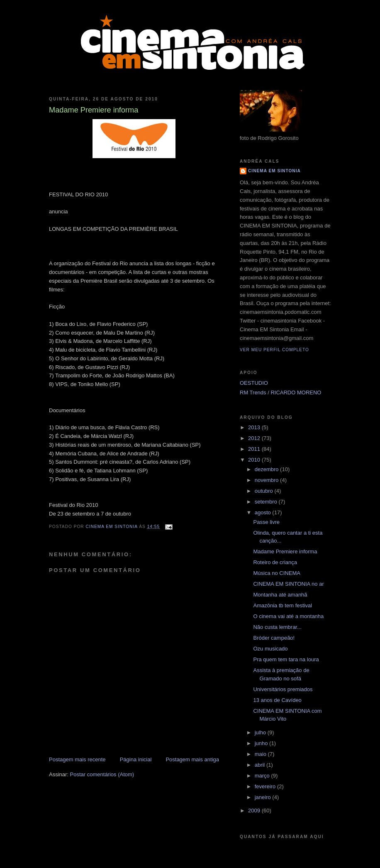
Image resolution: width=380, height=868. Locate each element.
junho (262, 743)
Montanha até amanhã (280, 595)
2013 (255, 427)
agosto (264, 512)
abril (261, 765)
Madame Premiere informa (285, 551)
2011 (255, 449)
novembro (267, 480)
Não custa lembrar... (277, 627)
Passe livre (266, 522)
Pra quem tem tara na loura (286, 659)
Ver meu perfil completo (274, 350)
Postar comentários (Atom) (102, 774)
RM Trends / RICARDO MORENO (280, 392)
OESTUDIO (254, 383)
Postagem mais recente (77, 759)
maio (261, 754)
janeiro (264, 797)
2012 (255, 438)
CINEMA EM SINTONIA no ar (288, 584)
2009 (255, 811)
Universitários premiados (283, 689)
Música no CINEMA (276, 573)
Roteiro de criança (275, 562)
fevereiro (266, 786)
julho (261, 732)
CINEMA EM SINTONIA (274, 171)
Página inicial (136, 759)
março (263, 776)
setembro (267, 502)
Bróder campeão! (274, 638)
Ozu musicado (270, 649)
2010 (255, 460)
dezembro (267, 469)
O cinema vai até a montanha (288, 616)
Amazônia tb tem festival (283, 605)
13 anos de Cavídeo (277, 700)
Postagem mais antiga (192, 759)
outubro (265, 491)
